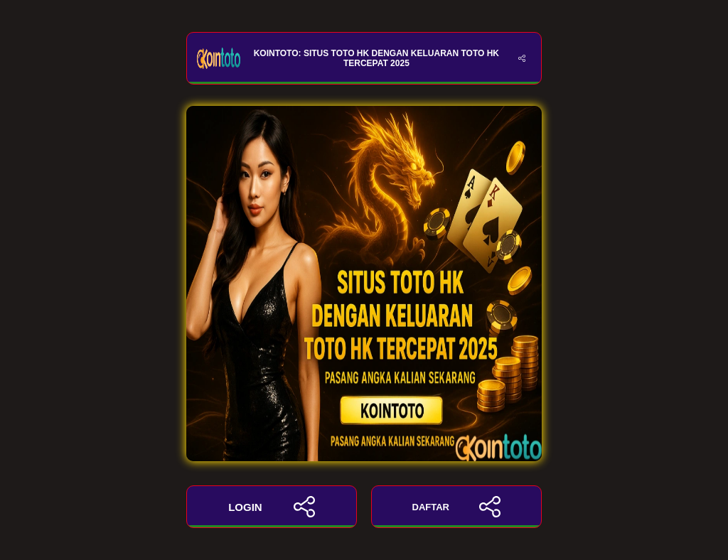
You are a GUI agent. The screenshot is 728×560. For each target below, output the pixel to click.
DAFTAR (457, 507)
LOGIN (272, 507)
